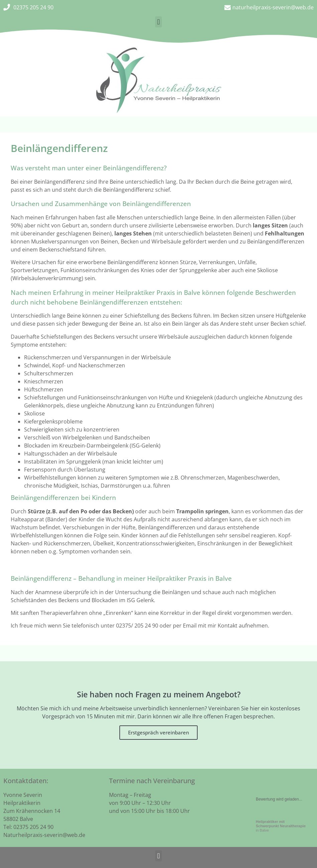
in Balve (281, 826)
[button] (158, 22)
